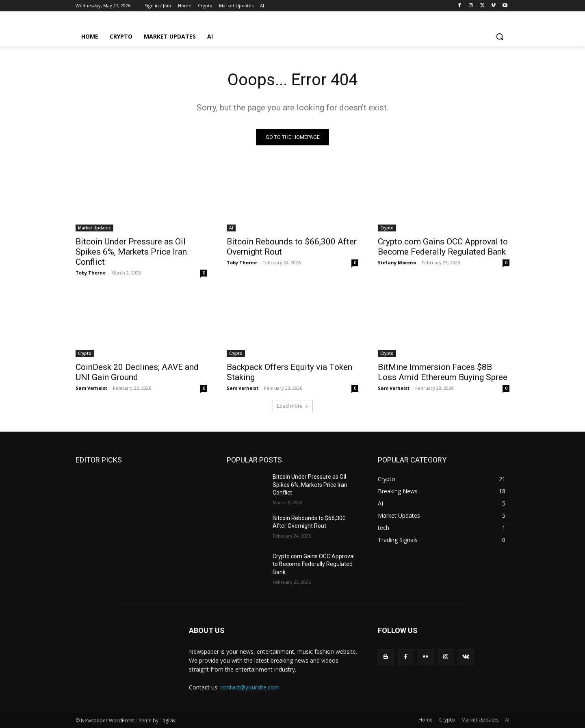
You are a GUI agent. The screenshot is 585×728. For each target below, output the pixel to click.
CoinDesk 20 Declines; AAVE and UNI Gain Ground (137, 372)
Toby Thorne (91, 273)
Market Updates (94, 228)
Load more (293, 406)
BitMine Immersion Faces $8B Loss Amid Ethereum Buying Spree (443, 372)
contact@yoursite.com (250, 687)
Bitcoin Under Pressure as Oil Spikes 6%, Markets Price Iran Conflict (131, 252)
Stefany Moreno (397, 262)
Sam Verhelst (91, 388)
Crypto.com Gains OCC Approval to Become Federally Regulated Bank (443, 247)
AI (231, 228)
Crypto (387, 228)
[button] (500, 37)
